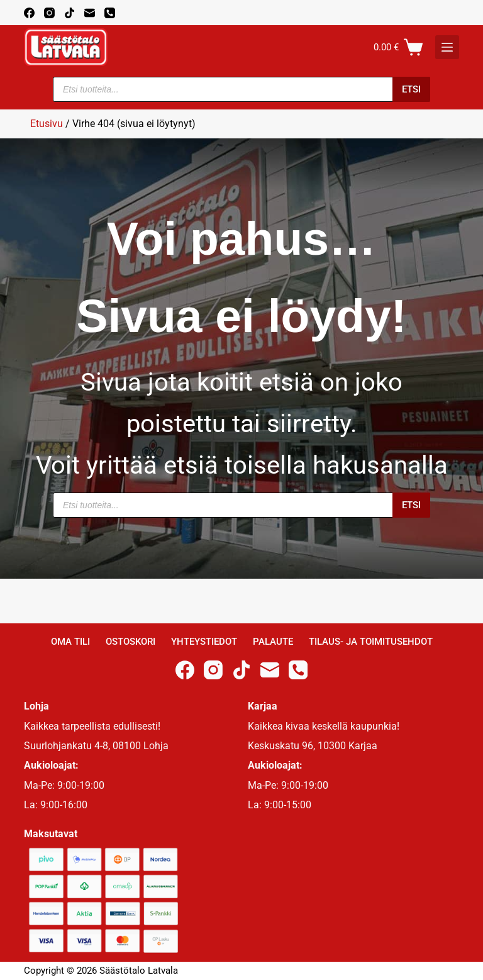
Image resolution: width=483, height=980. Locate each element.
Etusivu (47, 124)
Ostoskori (130, 642)
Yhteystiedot (204, 642)
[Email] (90, 13)
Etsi (411, 89)
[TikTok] (69, 13)
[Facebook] (29, 13)
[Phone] (110, 13)
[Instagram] (49, 13)
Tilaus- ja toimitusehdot (371, 642)
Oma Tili (70, 642)
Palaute (273, 642)
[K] (447, 47)
